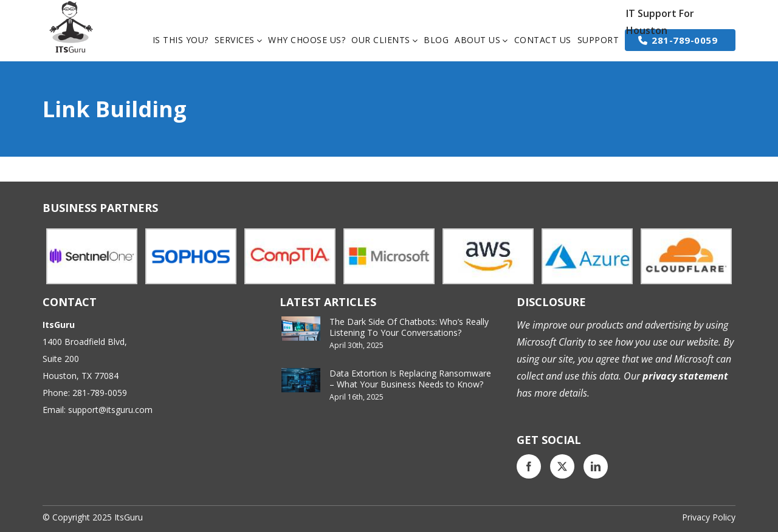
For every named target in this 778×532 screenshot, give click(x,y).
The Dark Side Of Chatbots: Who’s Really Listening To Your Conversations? (409, 327)
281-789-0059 (100, 393)
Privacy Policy (709, 517)
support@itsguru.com (110, 410)
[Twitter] (562, 466)
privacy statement (684, 376)
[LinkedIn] (596, 466)
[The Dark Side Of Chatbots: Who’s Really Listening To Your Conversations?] (301, 329)
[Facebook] (529, 466)
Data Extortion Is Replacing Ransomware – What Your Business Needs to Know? (410, 379)
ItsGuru (129, 517)
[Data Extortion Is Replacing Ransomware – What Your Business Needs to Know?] (301, 380)
